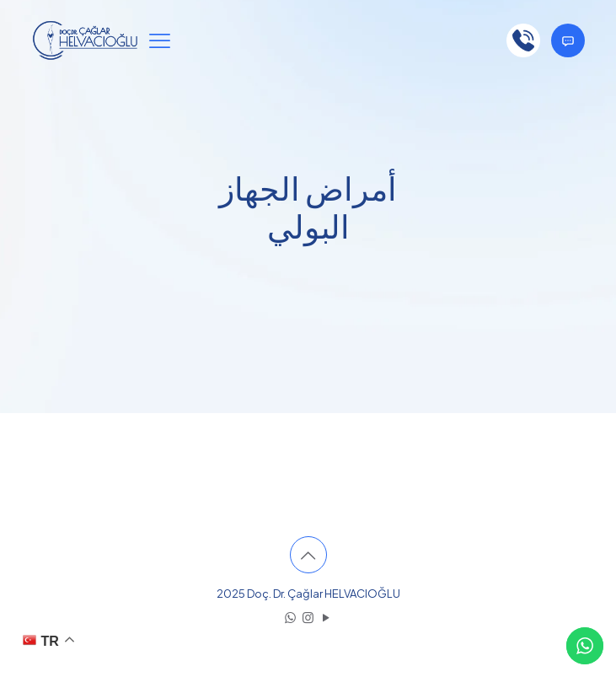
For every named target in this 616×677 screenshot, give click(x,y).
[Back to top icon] (308, 555)
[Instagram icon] (308, 617)
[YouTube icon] (326, 617)
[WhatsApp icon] (290, 617)
